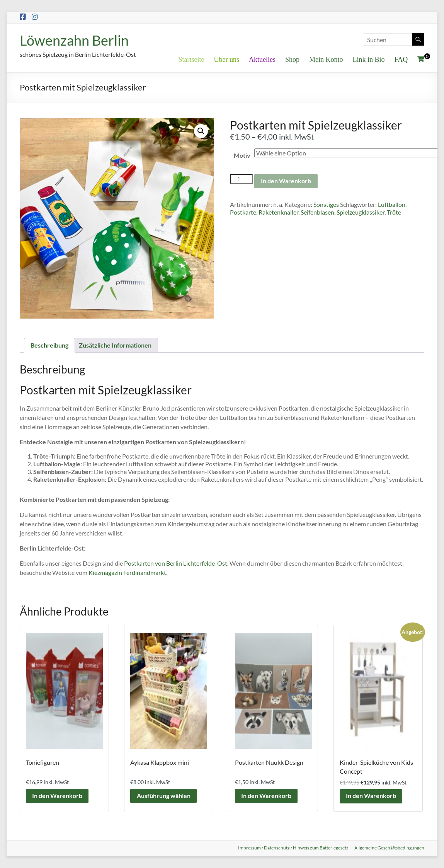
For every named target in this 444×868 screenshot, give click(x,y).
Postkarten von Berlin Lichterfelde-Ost (176, 563)
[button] (201, 131)
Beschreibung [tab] (49, 345)
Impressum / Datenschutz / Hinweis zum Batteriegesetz (293, 848)
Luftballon (392, 205)
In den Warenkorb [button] (58, 796)
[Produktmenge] (241, 179)
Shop (292, 60)
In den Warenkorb (286, 181)
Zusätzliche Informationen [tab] (115, 345)
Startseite (191, 60)
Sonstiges (326, 205)
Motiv (242, 155)
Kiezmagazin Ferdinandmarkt (127, 572)
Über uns (227, 60)
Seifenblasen (317, 212)
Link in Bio (369, 60)
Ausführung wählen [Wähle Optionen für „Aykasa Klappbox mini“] (164, 796)
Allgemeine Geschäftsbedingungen (389, 848)
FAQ (401, 60)
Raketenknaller (278, 212)
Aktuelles (262, 60)
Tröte (394, 212)
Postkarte (243, 212)
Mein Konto (326, 60)
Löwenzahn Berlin (74, 40)
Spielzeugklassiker (361, 212)
